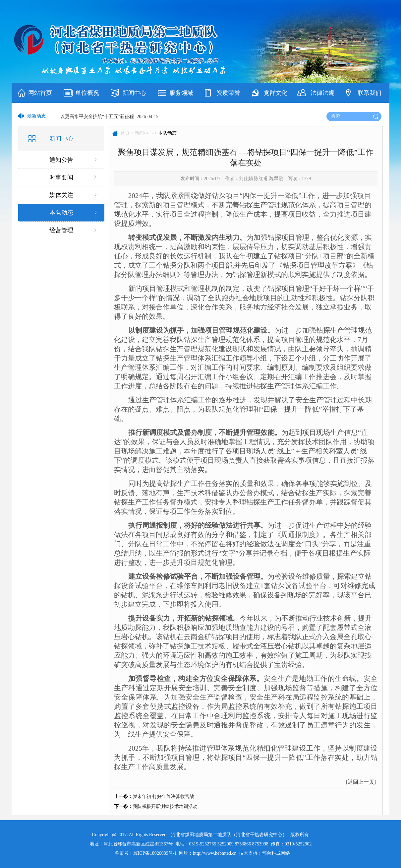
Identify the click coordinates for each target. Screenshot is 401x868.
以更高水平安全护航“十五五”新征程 (97, 117)
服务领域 (181, 93)
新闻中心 (134, 93)
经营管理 (61, 230)
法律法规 (322, 93)
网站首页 (40, 93)
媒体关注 (61, 195)
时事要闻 (61, 177)
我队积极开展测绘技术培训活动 (165, 806)
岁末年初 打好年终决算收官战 (163, 797)
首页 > (127, 133)
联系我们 (370, 93)
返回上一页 (361, 782)
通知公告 (61, 160)
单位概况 (87, 93)
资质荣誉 (228, 93)
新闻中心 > (146, 133)
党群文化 (275, 93)
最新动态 (36, 116)
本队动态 (61, 213)
